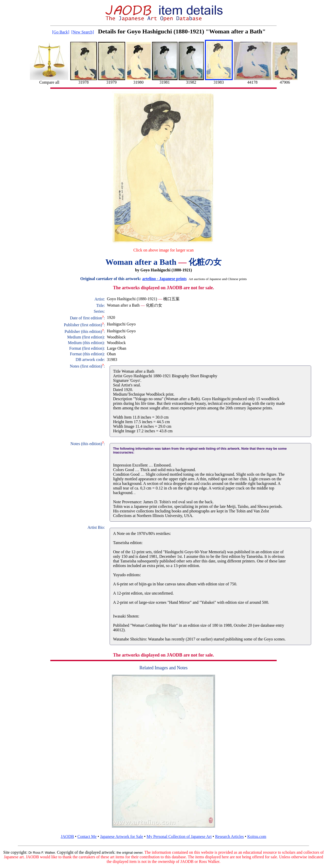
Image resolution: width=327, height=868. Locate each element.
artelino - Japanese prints (165, 279)
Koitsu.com (257, 836)
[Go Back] (61, 32)
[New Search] (83, 32)
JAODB (67, 836)
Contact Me (87, 836)
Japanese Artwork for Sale (122, 836)
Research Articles (229, 836)
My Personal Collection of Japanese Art (179, 836)
